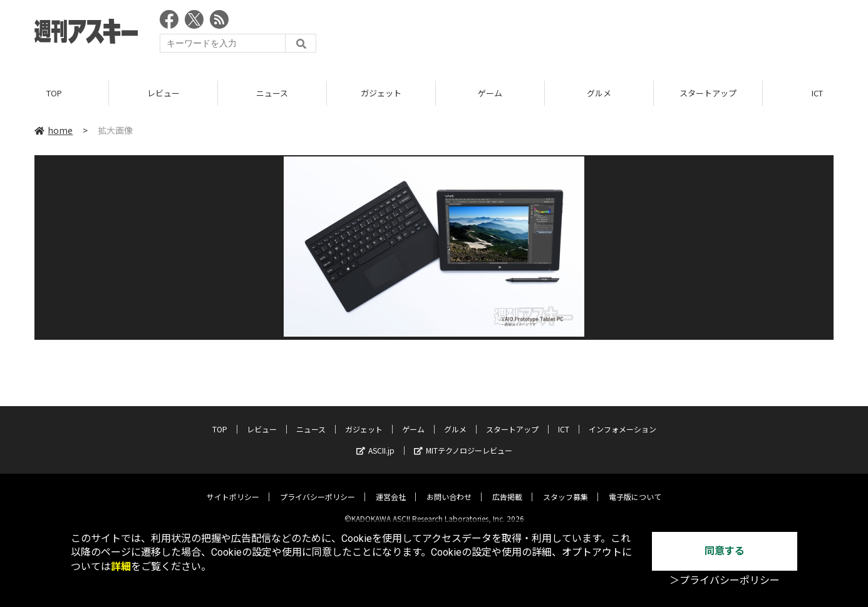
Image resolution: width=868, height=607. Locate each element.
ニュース (272, 94)
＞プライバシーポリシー (725, 580)
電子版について (635, 487)
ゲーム (490, 94)
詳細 (121, 567)
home (54, 131)
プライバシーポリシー (318, 487)
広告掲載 (507, 487)
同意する (725, 551)
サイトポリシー (233, 487)
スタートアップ (708, 94)
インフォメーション (623, 419)
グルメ (599, 94)
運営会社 (391, 487)
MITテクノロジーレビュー (463, 440)
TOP (54, 94)
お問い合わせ (449, 487)
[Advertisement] (606, 34)
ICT (564, 419)
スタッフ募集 (566, 487)
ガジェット (381, 94)
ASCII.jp (375, 440)
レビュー (163, 94)
